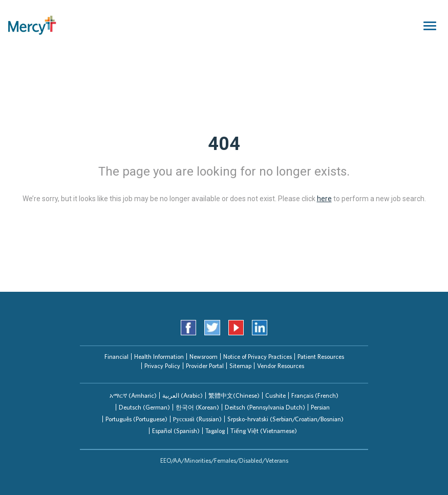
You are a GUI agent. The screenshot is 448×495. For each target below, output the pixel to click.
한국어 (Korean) (197, 407)
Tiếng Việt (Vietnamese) (264, 431)
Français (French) (315, 395)
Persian (320, 407)
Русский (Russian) (197, 419)
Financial (116, 357)
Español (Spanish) (176, 431)
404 (224, 144)
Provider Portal (205, 366)
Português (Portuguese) (136, 419)
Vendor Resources (281, 366)
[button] (133, 395)
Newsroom (204, 357)
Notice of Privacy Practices (258, 357)
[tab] (133, 395)
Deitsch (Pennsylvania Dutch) (265, 407)
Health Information (159, 357)
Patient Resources (321, 357)
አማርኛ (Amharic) (133, 395)
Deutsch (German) (144, 407)
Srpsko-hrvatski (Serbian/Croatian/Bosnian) (285, 419)
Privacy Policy (162, 366)
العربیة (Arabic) (183, 395)
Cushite (275, 395)
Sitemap (240, 366)
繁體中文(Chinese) (234, 395)
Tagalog (215, 431)
